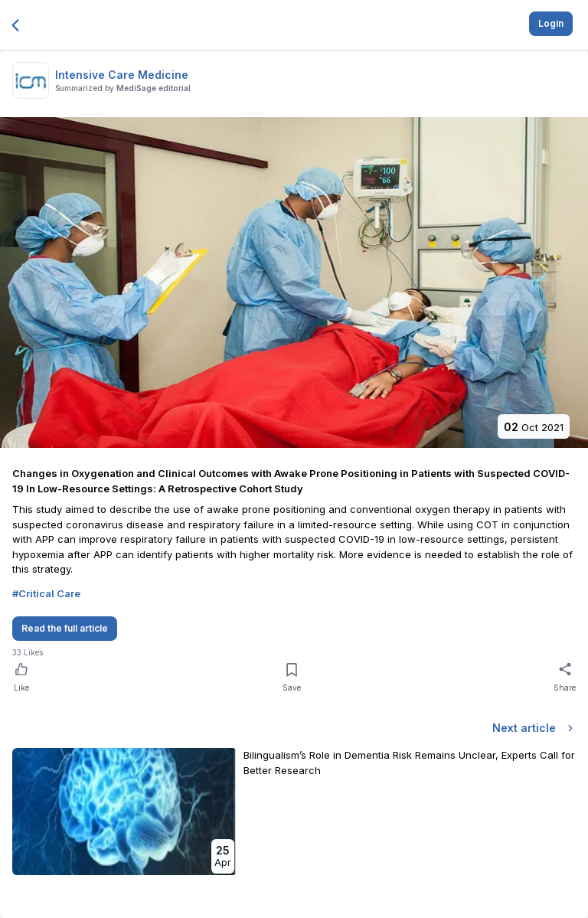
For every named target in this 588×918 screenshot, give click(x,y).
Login (551, 23)
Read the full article (65, 628)
